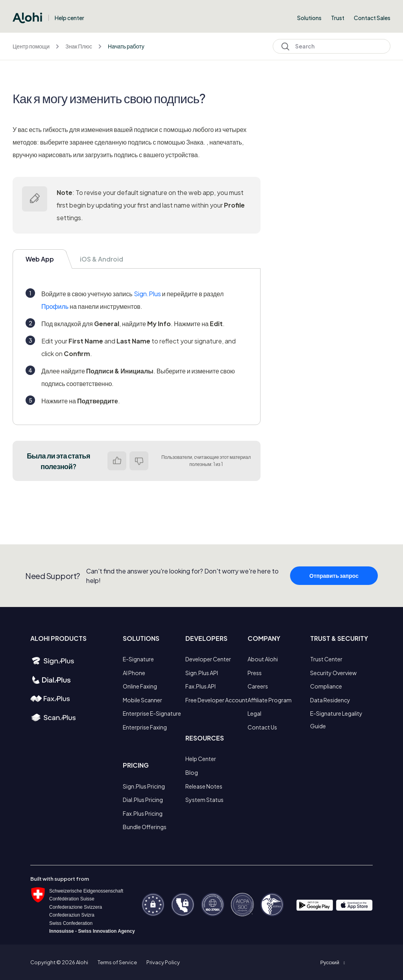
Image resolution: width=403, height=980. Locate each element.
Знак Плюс (79, 46)
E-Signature (138, 659)
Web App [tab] (40, 259)
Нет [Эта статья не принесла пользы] (139, 461)
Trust (338, 18)
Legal (254, 713)
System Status (204, 800)
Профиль (55, 306)
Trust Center (326, 659)
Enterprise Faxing (145, 727)
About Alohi (263, 659)
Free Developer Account (216, 700)
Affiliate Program (270, 700)
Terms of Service (117, 962)
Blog (192, 772)
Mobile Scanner (142, 700)
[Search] (332, 46)
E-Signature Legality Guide (336, 720)
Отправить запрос (334, 578)
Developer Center (208, 659)
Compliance (326, 686)
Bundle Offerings (145, 827)
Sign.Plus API (202, 673)
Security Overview (333, 673)
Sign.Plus (147, 294)
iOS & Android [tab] (102, 259)
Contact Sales (372, 18)
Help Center (201, 759)
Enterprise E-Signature (152, 713)
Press (255, 673)
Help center (69, 18)
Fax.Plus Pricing (143, 813)
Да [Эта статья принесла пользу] (117, 461)
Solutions (309, 18)
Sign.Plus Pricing (144, 786)
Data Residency (330, 700)
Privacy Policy (163, 962)
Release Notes (204, 786)
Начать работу (126, 46)
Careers (258, 686)
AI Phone (134, 673)
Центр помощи (31, 46)
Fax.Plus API (201, 686)
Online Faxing (140, 686)
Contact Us (262, 727)
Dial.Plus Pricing (143, 800)
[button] (333, 962)
